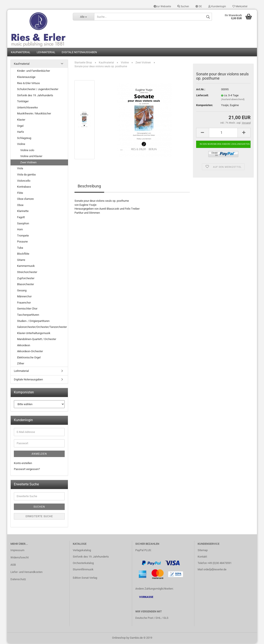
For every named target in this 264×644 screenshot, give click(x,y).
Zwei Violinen (28, 163)
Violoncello (24, 181)
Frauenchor (24, 303)
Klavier (21, 120)
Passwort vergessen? (27, 470)
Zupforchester (26, 279)
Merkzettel (240, 6)
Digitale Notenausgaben (79, 53)
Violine (21, 145)
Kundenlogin (217, 6)
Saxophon (23, 224)
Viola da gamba (26, 175)
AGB (13, 565)
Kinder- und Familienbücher (34, 72)
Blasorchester (26, 285)
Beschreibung (89, 187)
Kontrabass (24, 187)
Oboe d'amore (25, 200)
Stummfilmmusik (83, 570)
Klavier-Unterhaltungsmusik (34, 334)
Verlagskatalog (82, 551)
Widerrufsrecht (20, 558)
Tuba (20, 248)
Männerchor (24, 297)
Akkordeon (24, 346)
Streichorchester (27, 273)
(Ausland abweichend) (233, 100)
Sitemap (203, 551)
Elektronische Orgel (29, 358)
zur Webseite (162, 6)
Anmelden (39, 454)
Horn (20, 230)
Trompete (23, 236)
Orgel (20, 126)
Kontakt (202, 557)
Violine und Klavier (31, 157)
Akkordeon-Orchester (30, 352)
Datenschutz (18, 580)
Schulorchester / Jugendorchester (38, 90)
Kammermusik (26, 267)
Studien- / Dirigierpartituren (33, 322)
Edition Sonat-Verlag (85, 578)
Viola (20, 169)
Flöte (20, 193)
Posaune (22, 242)
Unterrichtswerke (27, 108)
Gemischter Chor (27, 309)
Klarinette (23, 212)
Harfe (20, 132)
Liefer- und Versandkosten (26, 573)
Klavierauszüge (26, 78)
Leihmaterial (46, 53)
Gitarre (21, 261)
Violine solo (27, 151)
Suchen (183, 6)
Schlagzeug (24, 139)
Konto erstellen (23, 464)
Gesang (22, 291)
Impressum (17, 551)
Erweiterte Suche (39, 517)
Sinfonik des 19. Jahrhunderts (35, 96)
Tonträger (23, 102)
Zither (21, 364)
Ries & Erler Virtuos (28, 84)
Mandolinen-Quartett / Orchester (37, 340)
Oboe (20, 206)
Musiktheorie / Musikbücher (34, 114)
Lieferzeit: (202, 96)
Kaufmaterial (21, 53)
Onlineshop (119, 638)
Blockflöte (23, 255)
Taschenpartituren (28, 315)
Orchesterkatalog (83, 564)
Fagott (21, 218)
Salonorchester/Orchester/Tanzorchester (42, 328)
